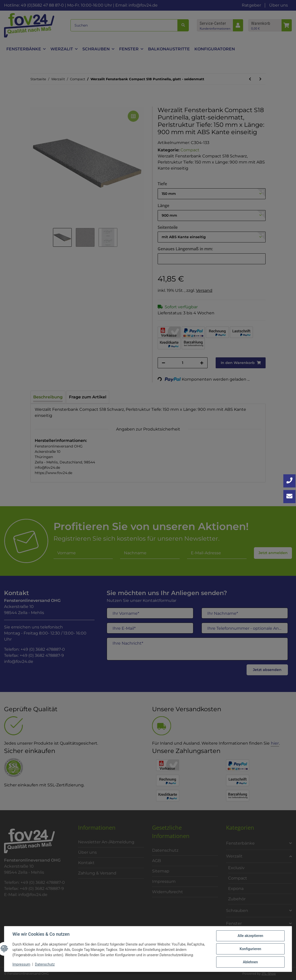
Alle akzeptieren (250, 936)
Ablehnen (250, 962)
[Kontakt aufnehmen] (289, 497)
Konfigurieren (250, 949)
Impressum (21, 964)
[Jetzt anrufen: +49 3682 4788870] (289, 481)
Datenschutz (45, 964)
